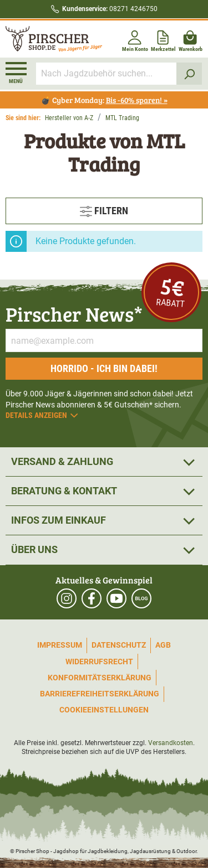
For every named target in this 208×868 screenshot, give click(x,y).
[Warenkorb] (191, 39)
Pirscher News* (74, 314)
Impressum (60, 645)
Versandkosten (171, 743)
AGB (163, 645)
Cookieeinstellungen (104, 710)
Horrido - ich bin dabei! (104, 368)
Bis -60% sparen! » (137, 100)
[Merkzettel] (163, 39)
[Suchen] (189, 74)
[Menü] (16, 73)
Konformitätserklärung (100, 678)
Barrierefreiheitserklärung (100, 694)
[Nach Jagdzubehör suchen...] (106, 74)
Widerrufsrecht (99, 662)
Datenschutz (119, 645)
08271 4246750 (110, 9)
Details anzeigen (42, 415)
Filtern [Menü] (104, 209)
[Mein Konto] (135, 39)
